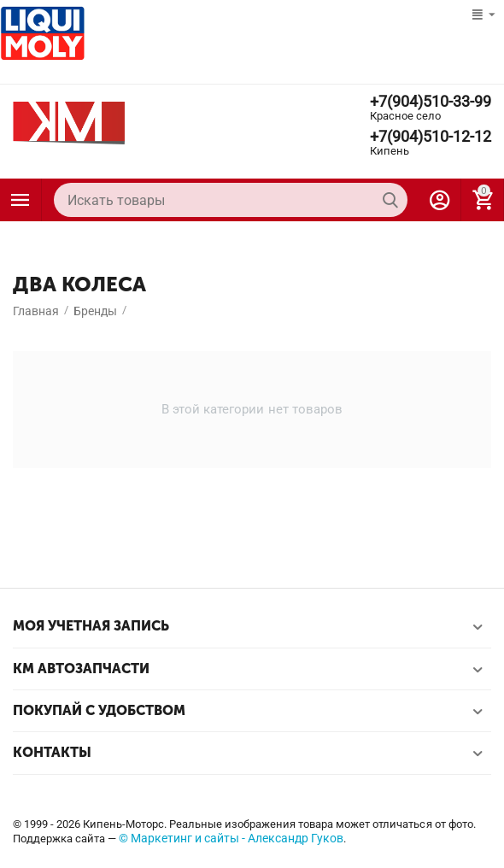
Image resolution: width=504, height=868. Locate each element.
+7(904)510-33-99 (431, 102)
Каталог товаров (21, 200)
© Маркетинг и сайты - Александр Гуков (231, 838)
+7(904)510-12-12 (431, 137)
